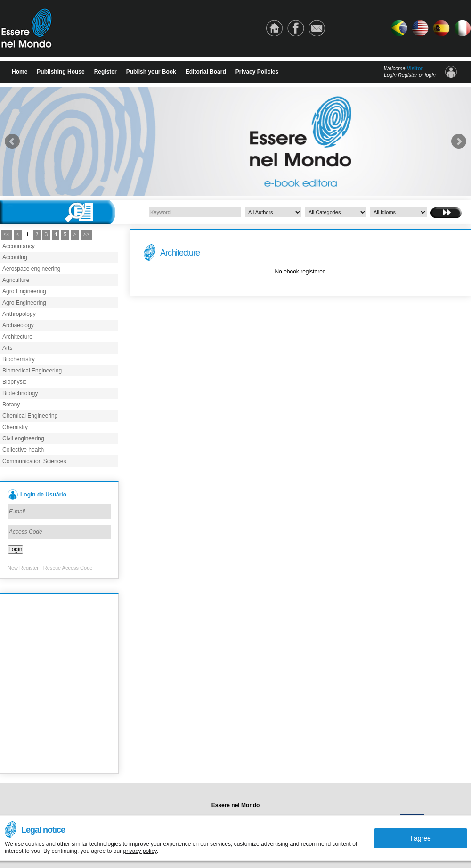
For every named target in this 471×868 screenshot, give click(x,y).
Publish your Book (151, 72)
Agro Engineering (24, 291)
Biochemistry (19, 359)
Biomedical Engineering (32, 371)
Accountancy (19, 246)
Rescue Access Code (68, 568)
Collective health (23, 450)
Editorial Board (206, 72)
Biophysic (14, 382)
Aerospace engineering (31, 269)
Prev (12, 141)
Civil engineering (23, 438)
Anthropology (19, 314)
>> (86, 234)
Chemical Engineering (30, 416)
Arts (7, 348)
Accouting (15, 257)
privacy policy (140, 851)
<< (7, 234)
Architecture (17, 337)
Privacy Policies (257, 72)
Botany (11, 405)
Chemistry (15, 427)
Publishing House (61, 72)
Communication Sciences (34, 461)
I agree (421, 838)
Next (459, 141)
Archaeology (18, 325)
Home (20, 72)
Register (106, 72)
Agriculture (16, 280)
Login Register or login (410, 75)
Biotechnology (20, 393)
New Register (23, 568)
